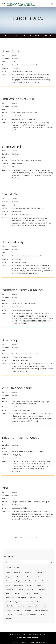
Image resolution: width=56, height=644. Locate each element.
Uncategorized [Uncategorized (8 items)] (31, 614)
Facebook (15, 642)
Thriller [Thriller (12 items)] (19, 614)
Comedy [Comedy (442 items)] (28, 581)
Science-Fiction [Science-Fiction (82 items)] (33, 606)
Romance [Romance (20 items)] (21, 606)
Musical (15, 55)
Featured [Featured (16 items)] (30, 589)
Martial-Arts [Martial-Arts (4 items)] (10, 598)
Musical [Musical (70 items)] (8, 602)
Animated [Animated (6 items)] (39, 573)
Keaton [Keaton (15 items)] (37, 593)
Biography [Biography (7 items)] (9, 577)
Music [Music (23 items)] (41, 598)
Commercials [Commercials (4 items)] (39, 581)
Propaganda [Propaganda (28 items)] (29, 602)
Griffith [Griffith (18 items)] (8, 593)
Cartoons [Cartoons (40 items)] (9, 581)
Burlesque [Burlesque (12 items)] (30, 577)
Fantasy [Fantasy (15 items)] (20, 589)
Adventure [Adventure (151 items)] (28, 573)
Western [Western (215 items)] (8, 618)
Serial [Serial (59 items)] (45, 606)
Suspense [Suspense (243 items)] (28, 610)
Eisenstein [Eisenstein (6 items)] (39, 585)
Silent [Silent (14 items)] (8, 610)
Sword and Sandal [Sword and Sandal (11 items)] (41, 610)
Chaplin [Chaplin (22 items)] (18, 581)
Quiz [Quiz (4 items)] (39, 602)
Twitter (23, 642)
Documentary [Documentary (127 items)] (18, 585)
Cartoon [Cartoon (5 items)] (40, 577)
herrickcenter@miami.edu (28, 638)
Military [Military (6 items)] (33, 598)
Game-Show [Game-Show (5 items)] (42, 589)
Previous (18, 537)
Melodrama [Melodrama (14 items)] (22, 598)
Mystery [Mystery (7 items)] (18, 602)
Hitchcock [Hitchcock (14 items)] (18, 593)
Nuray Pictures (41, 642)
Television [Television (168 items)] (9, 614)
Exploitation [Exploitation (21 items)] (10, 589)
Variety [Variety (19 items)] (43, 614)
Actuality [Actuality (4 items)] (17, 573)
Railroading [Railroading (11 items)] (10, 606)
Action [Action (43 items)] (8, 573)
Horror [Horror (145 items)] (28, 593)
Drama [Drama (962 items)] (29, 585)
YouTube (31, 642)
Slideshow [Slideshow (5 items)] (17, 610)
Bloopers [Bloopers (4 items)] (20, 577)
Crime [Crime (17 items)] (8, 585)
